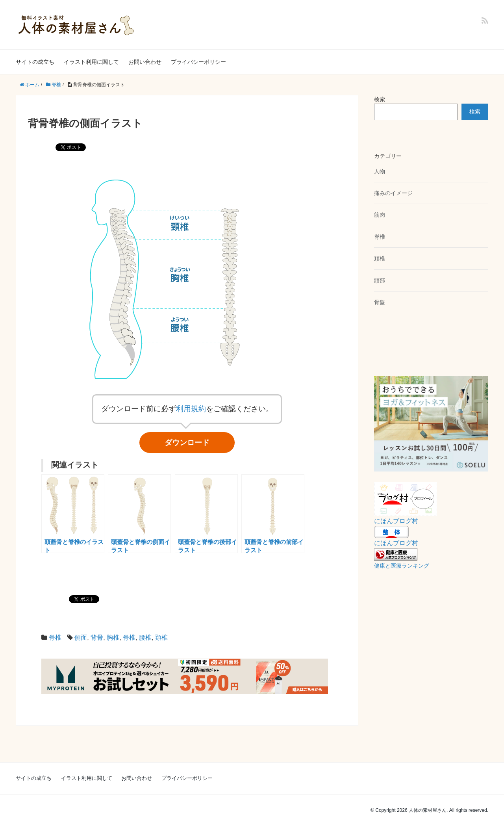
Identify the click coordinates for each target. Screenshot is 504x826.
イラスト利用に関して (91, 62)
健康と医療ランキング (402, 566)
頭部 (380, 280)
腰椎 (145, 638)
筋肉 (380, 215)
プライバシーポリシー (198, 62)
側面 (81, 638)
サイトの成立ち (35, 62)
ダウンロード (187, 443)
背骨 (97, 638)
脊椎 (55, 638)
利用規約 (191, 409)
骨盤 (380, 302)
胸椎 (113, 638)
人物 (380, 171)
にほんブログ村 (396, 521)
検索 (380, 99)
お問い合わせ (145, 62)
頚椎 (161, 638)
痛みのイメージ (393, 193)
